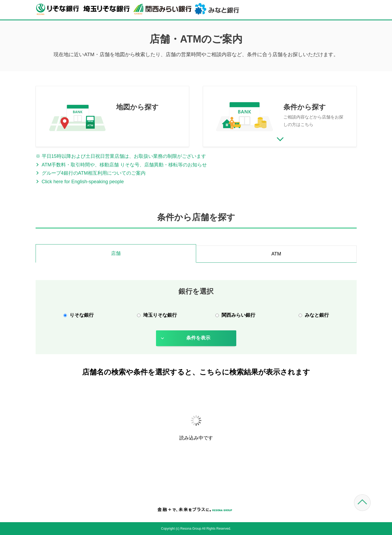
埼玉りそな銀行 (160, 315)
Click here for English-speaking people (83, 182)
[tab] (116, 254)
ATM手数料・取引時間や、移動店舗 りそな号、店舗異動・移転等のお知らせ (124, 165)
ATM (276, 254)
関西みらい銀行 (238, 315)
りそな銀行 (82, 315)
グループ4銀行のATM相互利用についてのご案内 (94, 173)
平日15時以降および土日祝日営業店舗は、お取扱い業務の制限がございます (124, 156)
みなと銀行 (317, 315)
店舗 (116, 253)
